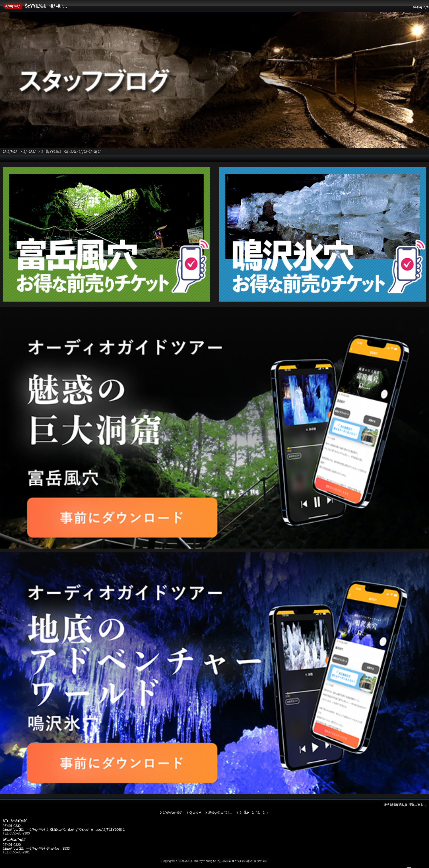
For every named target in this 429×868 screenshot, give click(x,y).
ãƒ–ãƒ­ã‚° (30, 152)
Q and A (195, 813)
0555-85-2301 (20, 852)
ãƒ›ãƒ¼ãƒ (13, 6)
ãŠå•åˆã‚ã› (254, 813)
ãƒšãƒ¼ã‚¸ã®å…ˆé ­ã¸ (405, 804)
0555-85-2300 (20, 833)
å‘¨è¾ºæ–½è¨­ (172, 813)
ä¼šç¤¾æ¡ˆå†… (220, 813)
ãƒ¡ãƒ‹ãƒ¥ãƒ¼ (420, 7)
